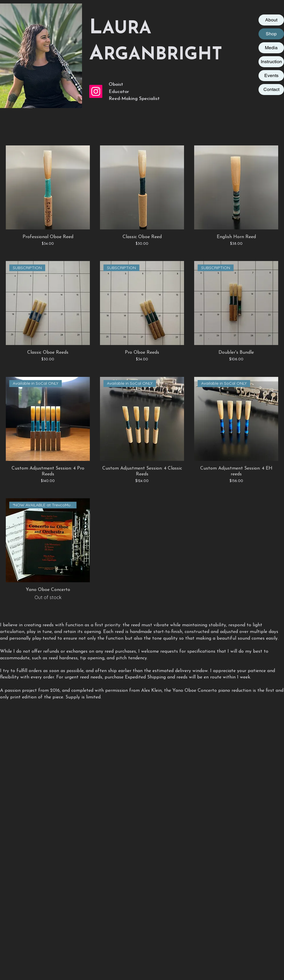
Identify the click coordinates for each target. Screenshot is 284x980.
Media (271, 48)
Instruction (271, 62)
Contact (271, 89)
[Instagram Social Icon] (96, 91)
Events (271, 75)
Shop (271, 34)
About (271, 20)
